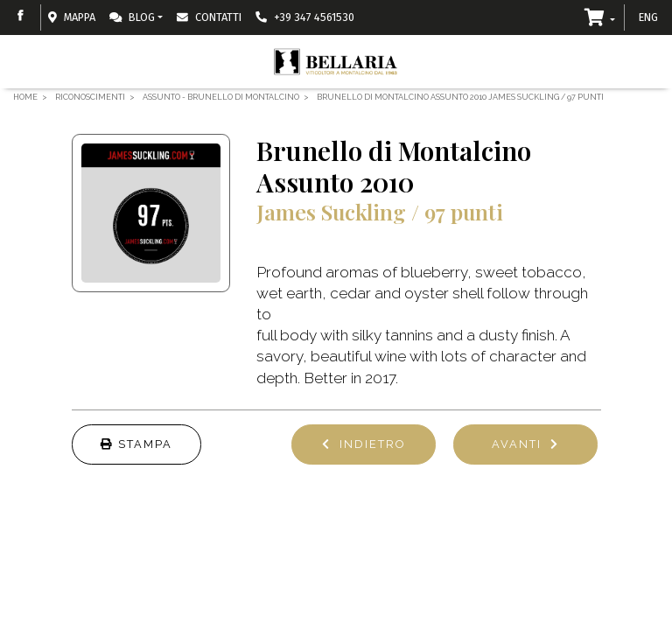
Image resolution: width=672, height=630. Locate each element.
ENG (648, 17)
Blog (132, 17)
